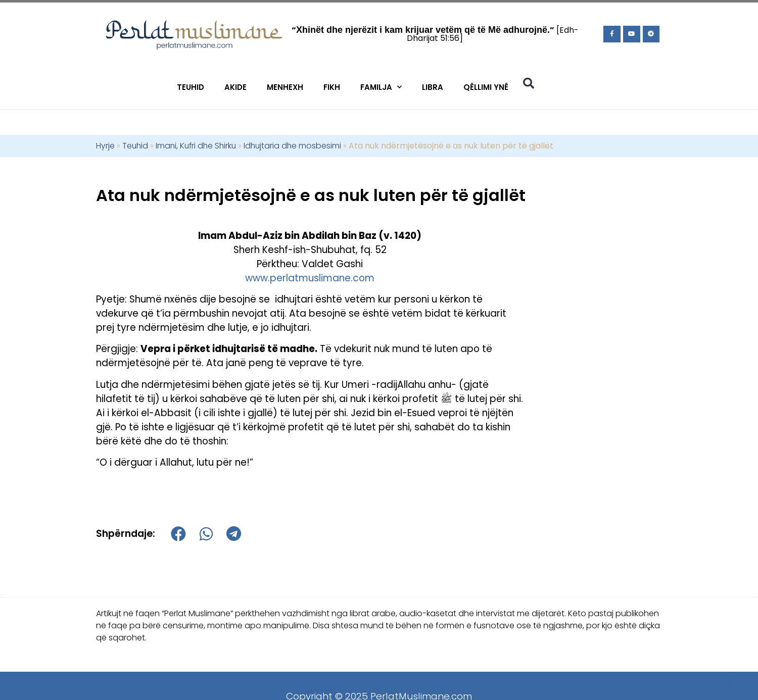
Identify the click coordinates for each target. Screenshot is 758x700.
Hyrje (105, 146)
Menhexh (285, 87)
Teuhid (191, 87)
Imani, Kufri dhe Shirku (196, 146)
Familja (381, 87)
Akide (235, 87)
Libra (433, 87)
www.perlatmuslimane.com (310, 278)
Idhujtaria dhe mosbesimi (292, 146)
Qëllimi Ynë (486, 87)
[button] (529, 83)
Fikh (332, 87)
